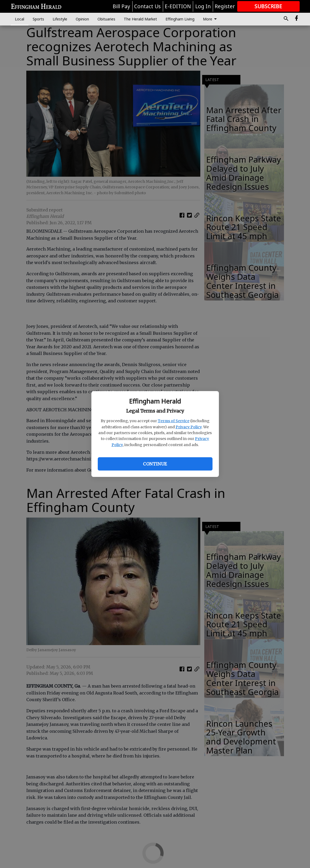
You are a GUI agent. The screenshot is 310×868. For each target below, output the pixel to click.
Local (20, 19)
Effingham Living (180, 19)
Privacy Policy (189, 427)
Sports (38, 19)
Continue (155, 464)
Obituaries (106, 19)
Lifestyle (60, 19)
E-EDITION (178, 6)
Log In (203, 6)
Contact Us (147, 6)
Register (225, 6)
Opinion (82, 19)
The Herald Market (140, 19)
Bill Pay (121, 6)
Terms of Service (174, 421)
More (211, 19)
